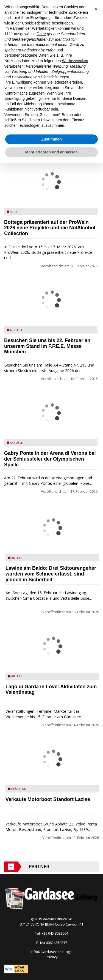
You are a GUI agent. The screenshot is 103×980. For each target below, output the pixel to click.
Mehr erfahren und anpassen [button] (51, 152)
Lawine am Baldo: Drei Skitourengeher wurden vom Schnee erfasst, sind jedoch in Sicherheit (51, 574)
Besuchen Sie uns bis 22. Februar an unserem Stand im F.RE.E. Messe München (47, 346)
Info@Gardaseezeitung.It (51, 952)
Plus (14, 212)
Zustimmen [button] (51, 139)
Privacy (52, 957)
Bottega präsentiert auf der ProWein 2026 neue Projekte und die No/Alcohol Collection (50, 228)
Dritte (41, 34)
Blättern (19, 789)
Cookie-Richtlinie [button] (36, 23)
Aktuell (16, 330)
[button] (96, 9)
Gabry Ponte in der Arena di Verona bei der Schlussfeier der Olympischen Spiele (50, 459)
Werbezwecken (75, 61)
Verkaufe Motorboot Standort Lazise (48, 799)
